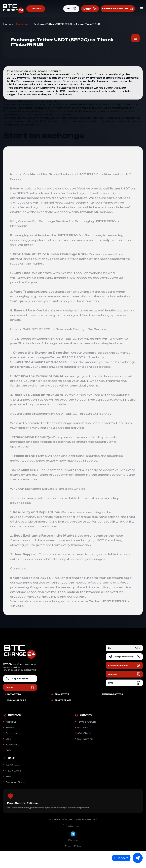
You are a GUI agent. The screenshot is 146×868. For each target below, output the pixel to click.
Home (7, 24)
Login (90, 9)
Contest (36, 9)
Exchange (22, 24)
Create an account (118, 9)
